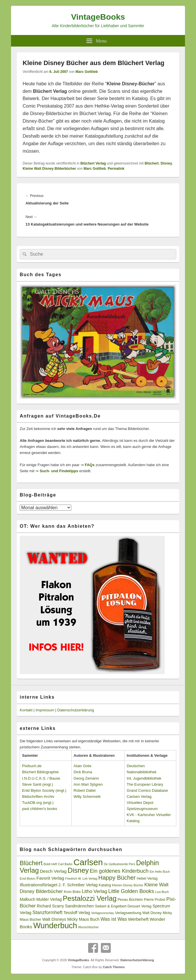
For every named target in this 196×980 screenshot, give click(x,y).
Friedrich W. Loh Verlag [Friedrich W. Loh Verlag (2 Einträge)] (81, 879)
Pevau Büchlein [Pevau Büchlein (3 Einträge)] (130, 900)
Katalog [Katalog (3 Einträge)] (105, 885)
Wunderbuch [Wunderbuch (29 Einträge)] (55, 926)
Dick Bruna (83, 772)
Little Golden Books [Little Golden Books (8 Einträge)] (131, 891)
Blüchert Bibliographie (40, 772)
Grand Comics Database (147, 790)
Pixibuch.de (32, 766)
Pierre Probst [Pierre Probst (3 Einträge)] (155, 900)
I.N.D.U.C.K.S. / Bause (41, 778)
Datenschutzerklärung (76, 710)
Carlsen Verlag (139, 797)
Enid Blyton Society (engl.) (44, 790)
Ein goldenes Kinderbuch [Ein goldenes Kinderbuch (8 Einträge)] (119, 871)
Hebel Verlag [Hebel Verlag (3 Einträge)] (147, 879)
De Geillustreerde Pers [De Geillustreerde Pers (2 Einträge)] (119, 864)
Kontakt (26, 710)
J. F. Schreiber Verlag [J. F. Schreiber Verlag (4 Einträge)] (78, 885)
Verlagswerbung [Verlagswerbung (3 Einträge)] (128, 913)
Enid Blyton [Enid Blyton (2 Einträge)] (28, 879)
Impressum (45, 710)
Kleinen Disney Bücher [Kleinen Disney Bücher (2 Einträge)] (128, 885)
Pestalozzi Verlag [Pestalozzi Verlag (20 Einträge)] (89, 898)
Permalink (116, 169)
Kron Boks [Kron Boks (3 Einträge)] (72, 892)
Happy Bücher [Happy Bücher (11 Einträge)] (117, 878)
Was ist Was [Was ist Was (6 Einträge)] (114, 919)
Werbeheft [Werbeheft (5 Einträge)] (138, 919)
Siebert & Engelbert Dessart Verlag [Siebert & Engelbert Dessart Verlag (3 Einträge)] (123, 906)
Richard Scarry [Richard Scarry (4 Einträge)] (50, 906)
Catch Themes (114, 967)
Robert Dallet (85, 790)
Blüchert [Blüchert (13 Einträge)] (31, 863)
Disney (166, 163)
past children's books (40, 809)
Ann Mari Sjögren (88, 784)
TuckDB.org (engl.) (38, 803)
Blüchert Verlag (93, 163)
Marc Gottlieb (87, 72)
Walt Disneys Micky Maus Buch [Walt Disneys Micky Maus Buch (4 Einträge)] (71, 919)
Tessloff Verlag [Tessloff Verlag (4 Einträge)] (77, 913)
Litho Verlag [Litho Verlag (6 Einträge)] (95, 891)
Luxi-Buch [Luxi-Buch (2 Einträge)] (162, 892)
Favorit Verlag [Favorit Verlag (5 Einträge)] (50, 878)
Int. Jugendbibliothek (144, 778)
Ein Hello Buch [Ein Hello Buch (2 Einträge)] (160, 872)
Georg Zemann (86, 778)
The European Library (145, 784)
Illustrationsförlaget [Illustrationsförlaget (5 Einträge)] (39, 885)
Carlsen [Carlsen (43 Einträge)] (88, 862)
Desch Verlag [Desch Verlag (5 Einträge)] (53, 871)
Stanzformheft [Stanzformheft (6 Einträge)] (47, 912)
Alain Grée (82, 766)
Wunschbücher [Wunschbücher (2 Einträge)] (88, 927)
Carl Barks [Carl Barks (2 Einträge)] (65, 864)
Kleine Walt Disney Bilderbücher (49, 169)
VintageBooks (98, 17)
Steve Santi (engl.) (38, 784)
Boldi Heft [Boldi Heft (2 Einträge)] (50, 864)
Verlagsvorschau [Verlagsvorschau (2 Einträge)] (103, 913)
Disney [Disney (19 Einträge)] (78, 870)
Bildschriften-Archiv (38, 797)
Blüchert (152, 163)
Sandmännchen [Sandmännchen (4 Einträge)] (79, 906)
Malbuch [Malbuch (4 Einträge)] (28, 899)
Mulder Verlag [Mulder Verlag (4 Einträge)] (49, 899)
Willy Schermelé (87, 797)
